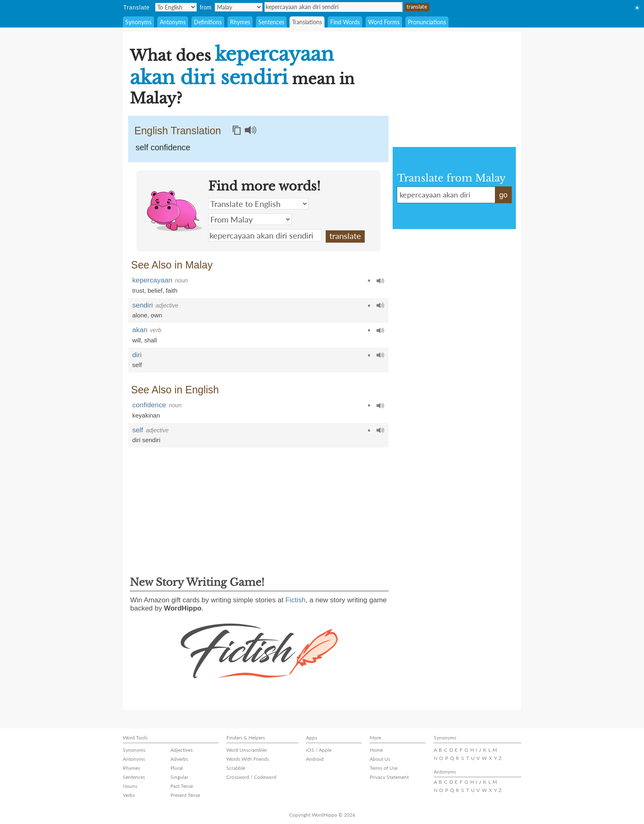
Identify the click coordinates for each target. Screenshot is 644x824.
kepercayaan (152, 280)
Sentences (271, 22)
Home (376, 750)
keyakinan (146, 415)
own (156, 315)
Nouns (130, 786)
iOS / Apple (319, 750)
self (137, 365)
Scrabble (236, 768)
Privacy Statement (389, 777)
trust (138, 290)
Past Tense (182, 786)
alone (140, 315)
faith (172, 290)
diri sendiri (146, 440)
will (137, 340)
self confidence (163, 147)
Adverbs (179, 759)
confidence (149, 405)
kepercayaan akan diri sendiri (333, 7)
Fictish (296, 600)
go (503, 195)
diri (137, 355)
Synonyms (138, 22)
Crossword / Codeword (251, 777)
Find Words (345, 22)
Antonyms (173, 22)
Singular (179, 777)
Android (315, 759)
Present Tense (185, 795)
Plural (177, 768)
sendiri (143, 305)
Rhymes (240, 22)
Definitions (208, 22)
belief (155, 290)
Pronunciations (427, 22)
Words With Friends (248, 759)
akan (140, 330)
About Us (380, 759)
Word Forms (384, 22)
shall (151, 340)
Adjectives (182, 750)
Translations (307, 22)
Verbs (129, 795)
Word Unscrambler (247, 750)
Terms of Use (384, 768)
